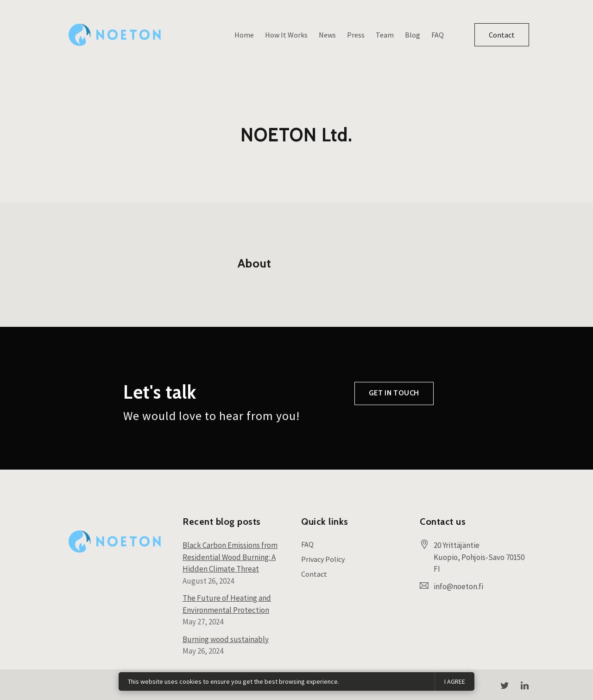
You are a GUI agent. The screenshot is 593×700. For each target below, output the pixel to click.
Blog (413, 35)
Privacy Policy (323, 559)
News (327, 35)
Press (356, 35)
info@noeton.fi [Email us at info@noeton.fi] (458, 586)
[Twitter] (505, 686)
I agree (455, 681)
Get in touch (394, 410)
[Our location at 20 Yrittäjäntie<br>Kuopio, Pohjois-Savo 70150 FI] (481, 557)
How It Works (286, 35)
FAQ (438, 35)
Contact (502, 35)
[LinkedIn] (524, 686)
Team (385, 35)
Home (244, 35)
